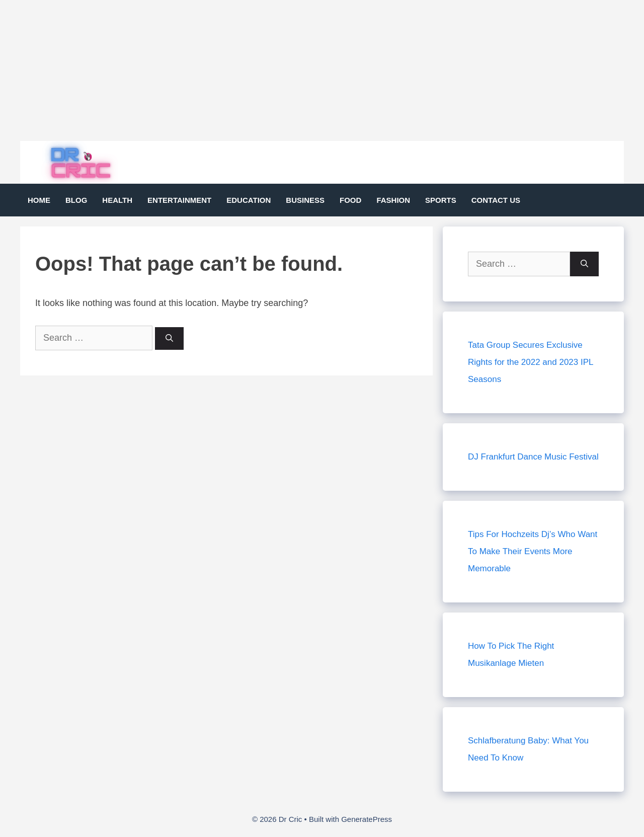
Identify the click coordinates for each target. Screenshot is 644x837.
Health (117, 200)
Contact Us (496, 200)
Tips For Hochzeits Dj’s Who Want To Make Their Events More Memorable (533, 551)
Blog (76, 200)
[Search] (169, 338)
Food (350, 200)
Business (305, 200)
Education (249, 200)
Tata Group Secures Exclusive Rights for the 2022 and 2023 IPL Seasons (531, 362)
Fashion (393, 200)
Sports (441, 200)
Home (39, 200)
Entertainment (179, 200)
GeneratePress (367, 819)
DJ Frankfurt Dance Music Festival (533, 457)
